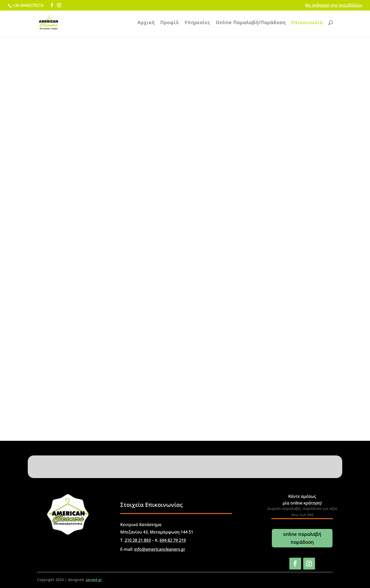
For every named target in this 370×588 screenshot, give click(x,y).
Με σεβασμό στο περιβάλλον (334, 6)
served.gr (93, 580)
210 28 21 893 (138, 540)
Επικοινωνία (307, 23)
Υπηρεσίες (197, 23)
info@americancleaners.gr (160, 549)
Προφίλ (170, 23)
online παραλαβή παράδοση (302, 538)
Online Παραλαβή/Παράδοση (251, 23)
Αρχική (146, 23)
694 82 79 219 (173, 540)
